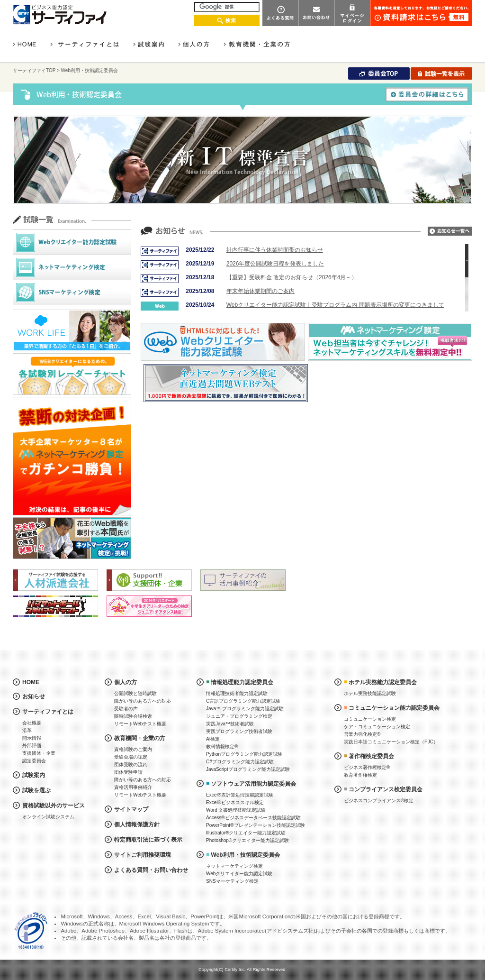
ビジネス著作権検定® (367, 767)
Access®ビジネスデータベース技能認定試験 (253, 818)
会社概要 (32, 723)
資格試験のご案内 (133, 749)
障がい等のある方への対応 (143, 701)
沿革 (27, 730)
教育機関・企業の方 (140, 738)
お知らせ (34, 696)
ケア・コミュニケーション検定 (377, 727)
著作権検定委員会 (371, 756)
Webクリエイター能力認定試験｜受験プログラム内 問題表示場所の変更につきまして (335, 305)
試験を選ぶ (36, 790)
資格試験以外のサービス (54, 806)
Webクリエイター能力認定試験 (239, 874)
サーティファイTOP (34, 70)
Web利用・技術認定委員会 (245, 855)
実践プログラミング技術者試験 (239, 731)
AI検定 (213, 739)
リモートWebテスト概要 (140, 724)
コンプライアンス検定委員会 (386, 789)
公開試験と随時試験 (135, 693)
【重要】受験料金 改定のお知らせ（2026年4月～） (292, 277)
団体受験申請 (128, 772)
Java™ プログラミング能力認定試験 (245, 709)
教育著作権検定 (360, 775)
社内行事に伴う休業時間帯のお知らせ (275, 250)
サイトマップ (131, 809)
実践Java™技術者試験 (230, 724)
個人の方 (126, 682)
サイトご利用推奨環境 (143, 855)
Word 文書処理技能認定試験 (236, 810)
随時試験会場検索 (133, 716)
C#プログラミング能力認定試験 (240, 762)
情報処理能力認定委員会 (242, 682)
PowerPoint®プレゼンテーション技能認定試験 (256, 825)
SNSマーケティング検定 (232, 881)
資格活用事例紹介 (133, 787)
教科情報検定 (222, 746)
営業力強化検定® (362, 734)
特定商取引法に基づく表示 (148, 840)
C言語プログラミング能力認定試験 (243, 701)
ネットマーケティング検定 (234, 866)
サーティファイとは (48, 712)
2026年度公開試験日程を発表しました (275, 264)
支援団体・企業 (39, 753)
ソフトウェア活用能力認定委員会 (253, 784)
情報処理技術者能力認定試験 (237, 693)
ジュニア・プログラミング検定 (239, 716)
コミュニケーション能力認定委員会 (394, 708)
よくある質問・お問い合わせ (151, 870)
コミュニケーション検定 (370, 719)
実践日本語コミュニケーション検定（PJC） (391, 742)
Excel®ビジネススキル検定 (235, 802)
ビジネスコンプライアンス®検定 (379, 801)
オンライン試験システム (48, 817)
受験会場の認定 (131, 757)
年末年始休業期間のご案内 (260, 291)
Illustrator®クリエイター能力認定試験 (246, 833)
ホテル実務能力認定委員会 (383, 682)
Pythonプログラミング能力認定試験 (244, 754)
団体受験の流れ (131, 765)
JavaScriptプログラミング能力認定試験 (248, 769)
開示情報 (32, 738)
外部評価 (32, 746)
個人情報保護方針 (137, 824)
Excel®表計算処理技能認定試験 (240, 795)
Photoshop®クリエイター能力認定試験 (247, 840)
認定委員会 (34, 761)
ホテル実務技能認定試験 (370, 693)
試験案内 (34, 775)
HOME (31, 682)
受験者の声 (126, 709)
